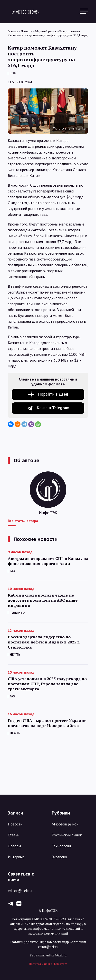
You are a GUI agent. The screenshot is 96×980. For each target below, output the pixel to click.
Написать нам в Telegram (48, 964)
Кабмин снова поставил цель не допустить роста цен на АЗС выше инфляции (43, 600)
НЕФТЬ (15, 655)
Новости (15, 824)
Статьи (14, 835)
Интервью (16, 857)
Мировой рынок (65, 824)
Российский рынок (67, 835)
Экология (59, 857)
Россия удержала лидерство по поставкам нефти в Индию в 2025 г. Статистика (44, 642)
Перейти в (53, 394)
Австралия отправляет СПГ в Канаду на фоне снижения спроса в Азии (48, 561)
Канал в (53, 408)
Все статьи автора (23, 521)
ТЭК (13, 73)
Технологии (61, 846)
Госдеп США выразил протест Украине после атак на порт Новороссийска (47, 723)
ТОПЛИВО (17, 613)
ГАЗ (12, 571)
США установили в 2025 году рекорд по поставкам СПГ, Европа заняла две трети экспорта (47, 684)
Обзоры (14, 846)
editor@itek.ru (20, 891)
